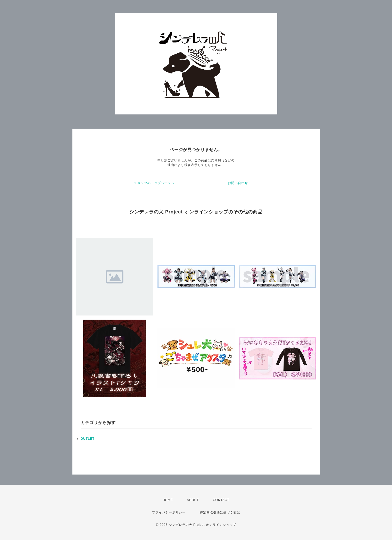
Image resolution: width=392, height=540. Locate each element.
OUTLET (88, 439)
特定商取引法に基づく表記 (220, 512)
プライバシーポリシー (169, 512)
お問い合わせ (238, 183)
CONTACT (221, 500)
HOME (168, 500)
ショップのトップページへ (154, 183)
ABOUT (193, 500)
